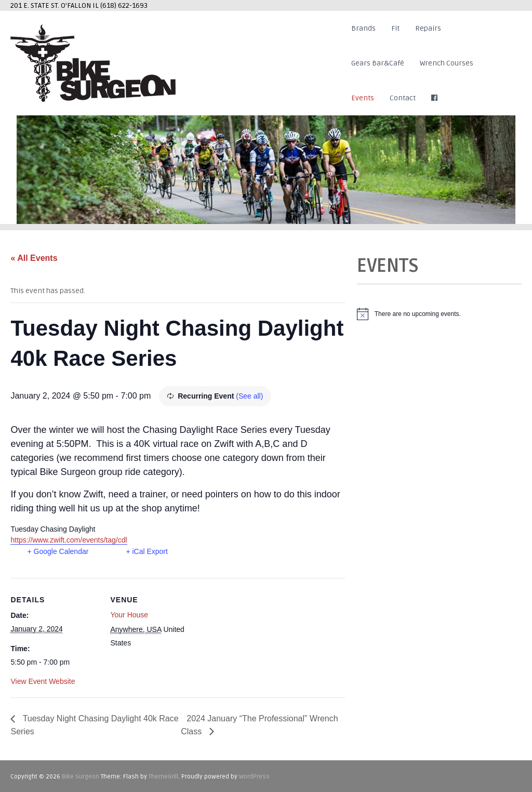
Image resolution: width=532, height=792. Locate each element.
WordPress (254, 777)
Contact (403, 98)
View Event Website (43, 681)
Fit (395, 28)
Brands (363, 28)
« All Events (34, 258)
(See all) (249, 396)
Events (363, 98)
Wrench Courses (447, 63)
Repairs (428, 28)
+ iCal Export (147, 551)
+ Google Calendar (58, 551)
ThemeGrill (163, 777)
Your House (129, 615)
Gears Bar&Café (378, 63)
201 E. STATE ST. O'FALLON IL (55, 5)
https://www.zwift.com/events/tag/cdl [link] (69, 540)
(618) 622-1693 (124, 5)
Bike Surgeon (81, 777)
